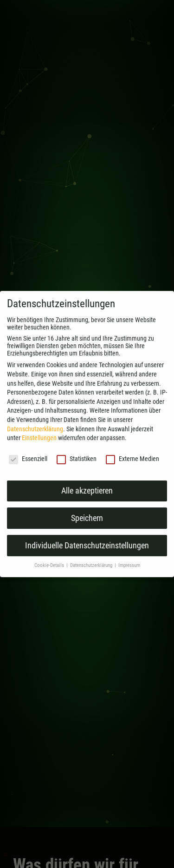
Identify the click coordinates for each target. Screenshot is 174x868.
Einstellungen (39, 446)
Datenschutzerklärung (35, 437)
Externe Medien (132, 467)
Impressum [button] (129, 574)
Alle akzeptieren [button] (87, 499)
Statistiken (77, 467)
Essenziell (28, 467)
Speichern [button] (87, 526)
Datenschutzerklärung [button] (92, 574)
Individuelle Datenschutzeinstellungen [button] (87, 553)
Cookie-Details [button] (50, 574)
